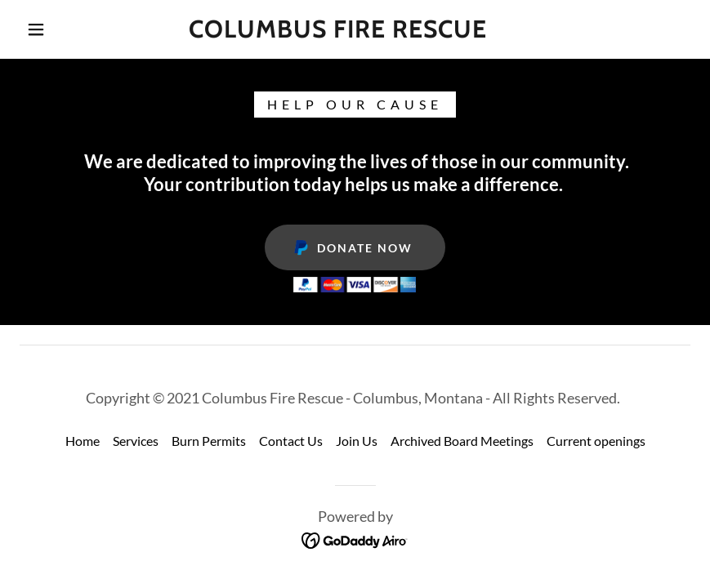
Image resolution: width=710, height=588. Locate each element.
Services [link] (136, 441)
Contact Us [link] (291, 441)
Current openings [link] (596, 441)
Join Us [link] (357, 441)
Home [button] (83, 441)
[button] (36, 29)
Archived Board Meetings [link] (462, 441)
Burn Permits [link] (209, 441)
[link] (338, 32)
